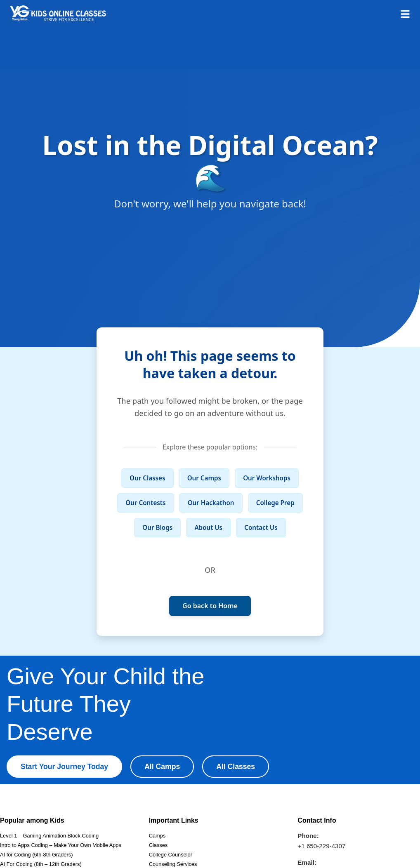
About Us (208, 527)
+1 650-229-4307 (321, 846)
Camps (157, 836)
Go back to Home (210, 606)
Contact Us (261, 527)
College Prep (275, 503)
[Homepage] (58, 13)
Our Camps (204, 478)
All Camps (162, 767)
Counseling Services (173, 864)
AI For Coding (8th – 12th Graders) (41, 864)
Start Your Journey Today (64, 767)
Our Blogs (157, 527)
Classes (158, 845)
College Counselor (171, 855)
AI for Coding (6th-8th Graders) (36, 855)
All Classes (236, 767)
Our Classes (147, 478)
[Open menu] (405, 13)
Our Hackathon (211, 503)
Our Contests (145, 503)
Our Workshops (267, 478)
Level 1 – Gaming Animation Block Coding (49, 836)
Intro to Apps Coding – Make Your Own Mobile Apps (61, 845)
